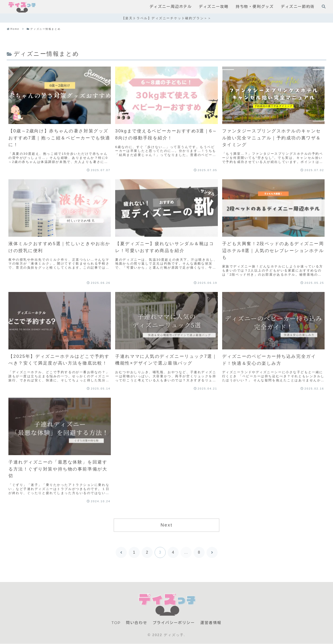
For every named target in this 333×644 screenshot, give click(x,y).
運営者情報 (211, 623)
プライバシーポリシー (174, 623)
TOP (116, 623)
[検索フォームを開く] (324, 6)
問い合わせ (137, 623)
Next (167, 525)
